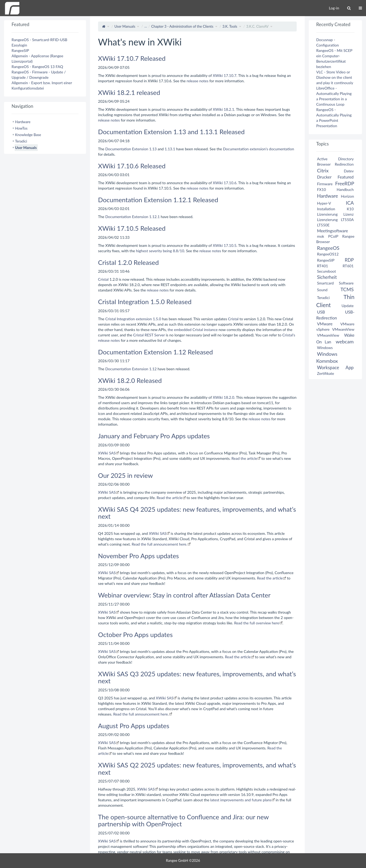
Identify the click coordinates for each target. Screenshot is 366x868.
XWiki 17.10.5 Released (132, 228)
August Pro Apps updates (134, 726)
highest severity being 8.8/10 (160, 251)
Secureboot (326, 271)
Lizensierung (327, 214)
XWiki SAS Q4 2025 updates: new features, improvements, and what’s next (197, 513)
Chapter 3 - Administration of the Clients (182, 26)
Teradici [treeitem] (21, 141)
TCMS (347, 289)
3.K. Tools (230, 26)
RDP (349, 260)
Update (348, 306)
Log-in (334, 8)
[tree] (45, 135)
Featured (346, 177)
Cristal (103, 279)
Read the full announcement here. (159, 544)
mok (321, 236)
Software (346, 283)
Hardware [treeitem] (23, 122)
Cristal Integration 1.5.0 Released (145, 302)
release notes (198, 81)
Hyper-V (324, 203)
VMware (325, 324)
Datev (349, 171)
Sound (322, 290)
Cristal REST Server (149, 335)
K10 (350, 209)
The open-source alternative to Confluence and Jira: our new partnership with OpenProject (183, 820)
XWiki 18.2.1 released (129, 92)
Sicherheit (327, 277)
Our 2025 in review (125, 475)
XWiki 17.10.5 (225, 245)
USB (321, 312)
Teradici (323, 298)
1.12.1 (154, 217)
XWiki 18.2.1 (224, 109)
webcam (345, 341)
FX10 (322, 189)
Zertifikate (326, 373)
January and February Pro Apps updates (154, 436)
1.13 (153, 149)
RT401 (323, 266)
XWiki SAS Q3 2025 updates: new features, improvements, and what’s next (197, 677)
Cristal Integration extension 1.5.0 (133, 319)
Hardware (328, 196)
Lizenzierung (327, 220)
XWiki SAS (107, 453)
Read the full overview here (257, 623)
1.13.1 (170, 149)
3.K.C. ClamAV (257, 26)
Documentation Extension (127, 149)
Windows (325, 348)
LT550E (323, 225)
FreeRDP (345, 183)
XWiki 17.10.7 (225, 75)
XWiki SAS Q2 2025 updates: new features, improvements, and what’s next (197, 768)
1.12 (153, 369)
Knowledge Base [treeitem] (28, 135)
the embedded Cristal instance (193, 330)
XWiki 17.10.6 (225, 183)
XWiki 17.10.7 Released (132, 58)
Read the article (244, 458)
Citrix (323, 170)
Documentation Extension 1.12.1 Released (158, 200)
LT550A (347, 220)
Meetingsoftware (333, 231)
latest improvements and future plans (241, 800)
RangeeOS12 (328, 254)
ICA (350, 203)
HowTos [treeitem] (21, 128)
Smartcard (325, 283)
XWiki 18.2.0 (224, 397)
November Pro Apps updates (139, 556)
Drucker (324, 177)
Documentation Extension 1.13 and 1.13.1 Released (171, 132)
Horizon (347, 196)
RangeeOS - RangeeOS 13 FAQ (37, 67)
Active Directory (335, 159)
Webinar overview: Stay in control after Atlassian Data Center (184, 595)
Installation (326, 209)
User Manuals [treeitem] (26, 148)
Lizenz (349, 214)
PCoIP (333, 236)
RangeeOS (328, 248)
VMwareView (343, 329)
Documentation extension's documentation (259, 149)
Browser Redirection (335, 164)
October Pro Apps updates (135, 634)
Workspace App (335, 367)
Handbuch (345, 189)
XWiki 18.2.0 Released (130, 380)
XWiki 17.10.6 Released (132, 166)
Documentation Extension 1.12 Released (155, 352)
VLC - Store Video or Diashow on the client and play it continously (335, 77)
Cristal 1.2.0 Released (128, 262)
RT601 (348, 266)
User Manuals (125, 26)
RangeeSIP (20, 50)
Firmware (325, 184)
